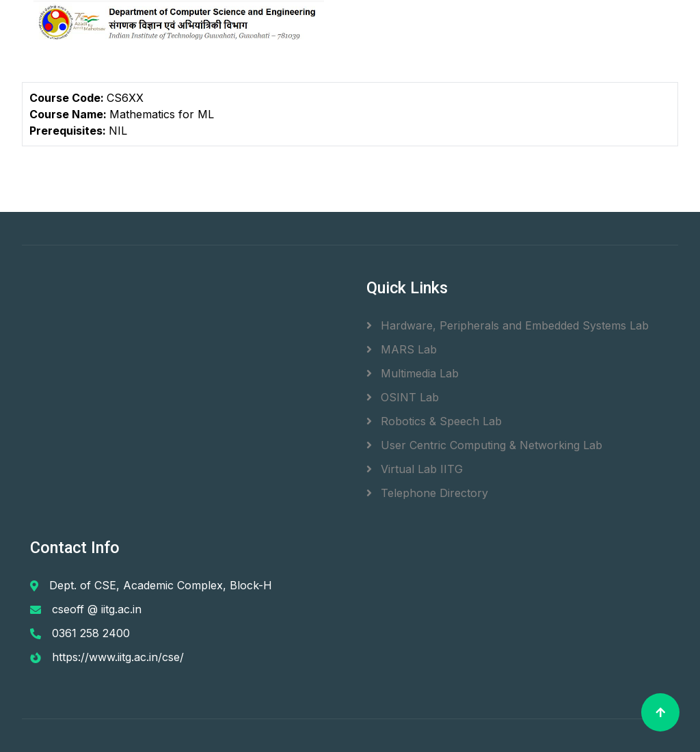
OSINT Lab (403, 397)
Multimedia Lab (413, 373)
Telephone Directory (427, 493)
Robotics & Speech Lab (434, 421)
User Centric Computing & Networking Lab (484, 445)
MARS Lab (402, 349)
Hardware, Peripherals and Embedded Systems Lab (508, 325)
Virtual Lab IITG (415, 469)
